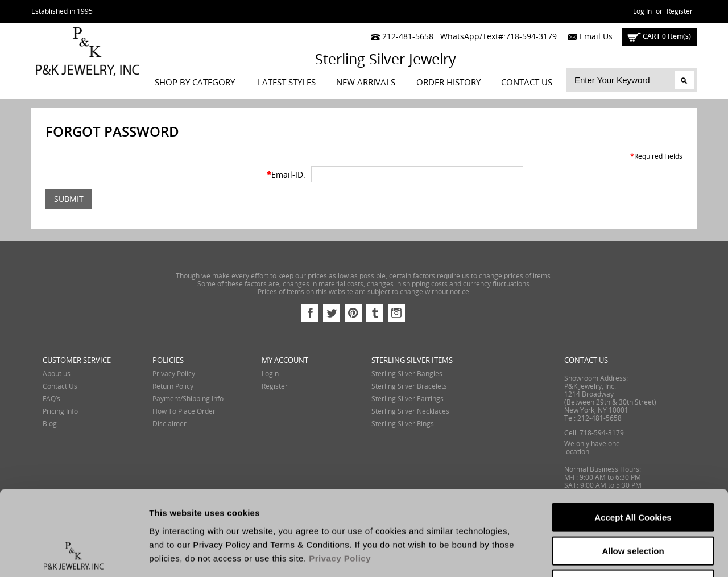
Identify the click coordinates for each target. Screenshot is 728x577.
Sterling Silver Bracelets (409, 386)
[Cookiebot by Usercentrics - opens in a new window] (74, 555)
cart (659, 36)
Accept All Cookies (633, 438)
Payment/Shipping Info (188, 399)
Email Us (588, 37)
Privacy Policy (174, 374)
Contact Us (527, 83)
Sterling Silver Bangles (407, 374)
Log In (642, 11)
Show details (597, 555)
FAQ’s (51, 399)
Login (270, 374)
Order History (448, 83)
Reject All (633, 504)
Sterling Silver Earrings (408, 399)
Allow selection (633, 471)
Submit (69, 199)
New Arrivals (366, 83)
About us (57, 374)
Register (680, 11)
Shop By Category (195, 83)
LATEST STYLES (287, 83)
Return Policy (173, 386)
